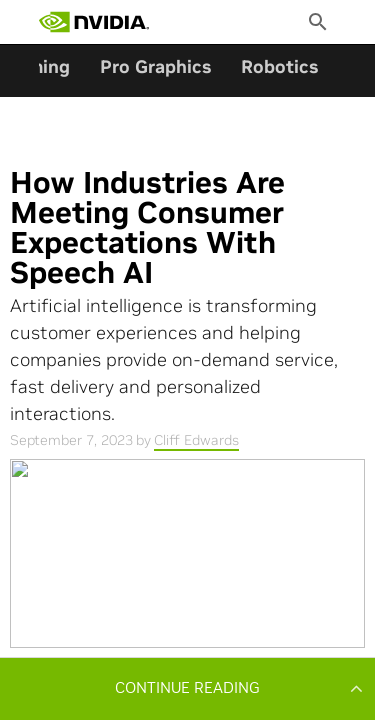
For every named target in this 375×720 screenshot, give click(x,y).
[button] (187, 688)
